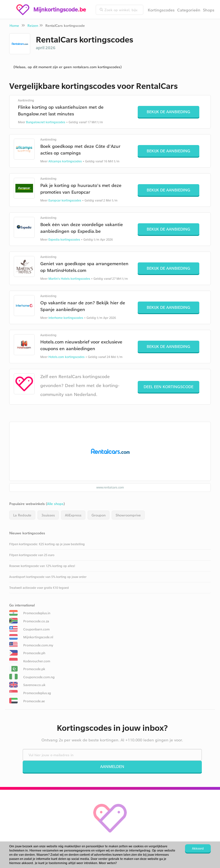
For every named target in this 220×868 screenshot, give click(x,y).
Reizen (33, 25)
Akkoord (198, 848)
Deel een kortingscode (168, 387)
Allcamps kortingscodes (65, 161)
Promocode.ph (34, 653)
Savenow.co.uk (34, 685)
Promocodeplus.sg (37, 693)
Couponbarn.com (36, 629)
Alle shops (55, 504)
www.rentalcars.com (110, 487)
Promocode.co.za (36, 621)
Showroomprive (128, 515)
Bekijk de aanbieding (168, 112)
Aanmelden (112, 766)
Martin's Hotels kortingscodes (69, 279)
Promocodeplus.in (37, 613)
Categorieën (189, 10)
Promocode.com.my (38, 645)
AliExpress (73, 515)
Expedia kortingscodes (64, 239)
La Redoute (22, 515)
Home (14, 25)
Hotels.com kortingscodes (66, 357)
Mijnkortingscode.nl (38, 637)
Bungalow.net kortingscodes (46, 122)
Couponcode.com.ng (39, 677)
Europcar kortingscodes (65, 200)
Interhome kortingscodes (66, 318)
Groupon (99, 515)
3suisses (48, 515)
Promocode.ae (34, 701)
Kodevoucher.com (37, 661)
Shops (209, 10)
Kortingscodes (161, 10)
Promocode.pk (34, 669)
